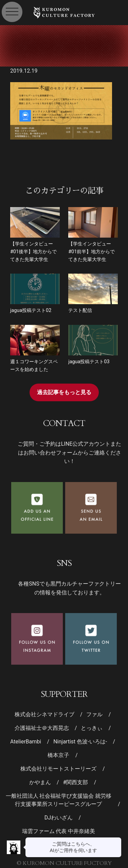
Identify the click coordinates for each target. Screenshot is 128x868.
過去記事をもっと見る (64, 392)
